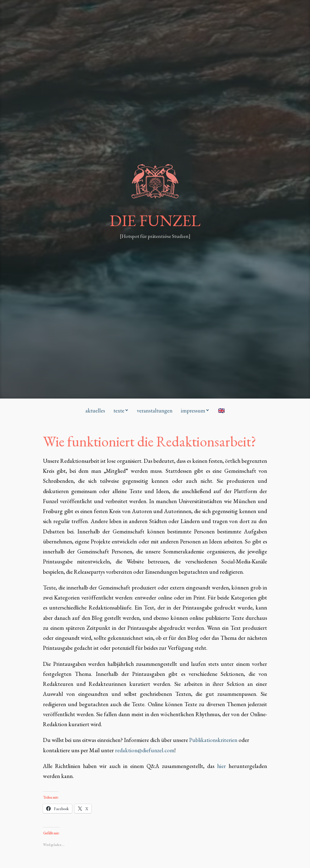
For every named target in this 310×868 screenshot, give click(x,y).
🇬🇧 (221, 411)
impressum (193, 411)
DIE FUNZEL (155, 220)
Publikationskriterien (213, 740)
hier (223, 766)
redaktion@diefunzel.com (145, 750)
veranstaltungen (155, 411)
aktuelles (95, 411)
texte (119, 411)
